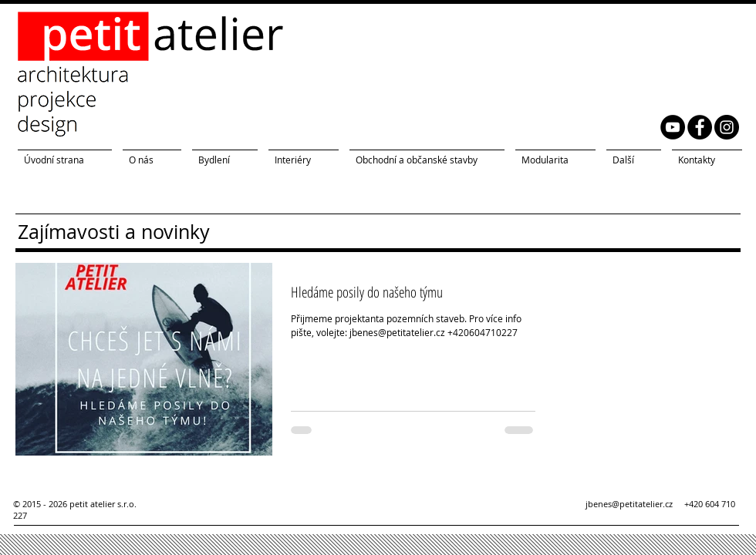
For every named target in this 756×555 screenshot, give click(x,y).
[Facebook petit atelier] (700, 127)
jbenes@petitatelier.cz (635, 504)
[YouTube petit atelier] (673, 127)
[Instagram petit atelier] (727, 127)
